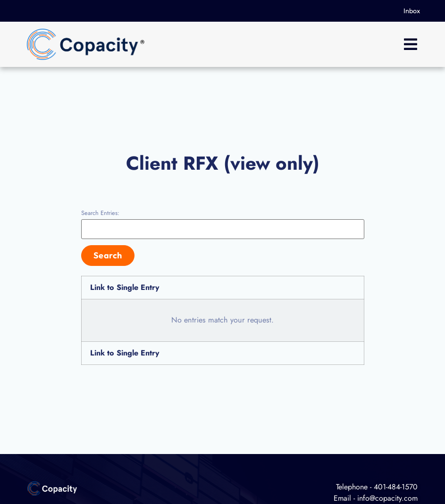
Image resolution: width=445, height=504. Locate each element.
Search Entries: (100, 213)
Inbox (412, 11)
